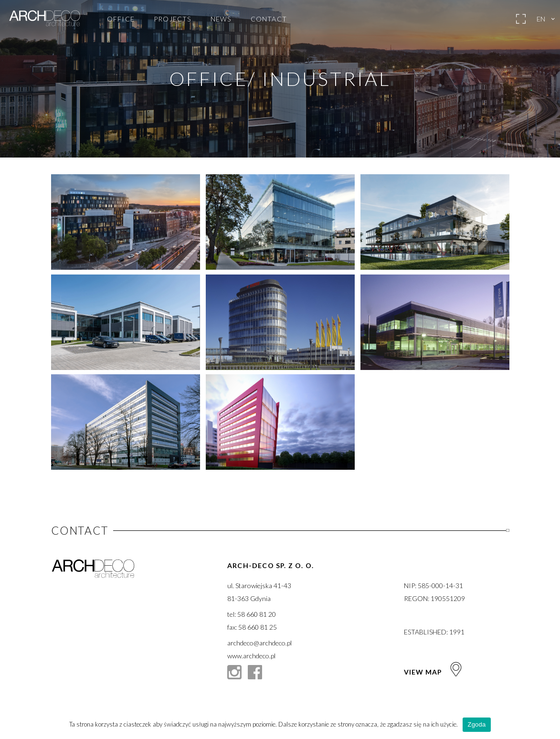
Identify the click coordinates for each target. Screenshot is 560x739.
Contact (269, 19)
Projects (173, 19)
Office (121, 19)
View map (434, 672)
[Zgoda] (548, 725)
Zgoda (476, 724)
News (221, 19)
